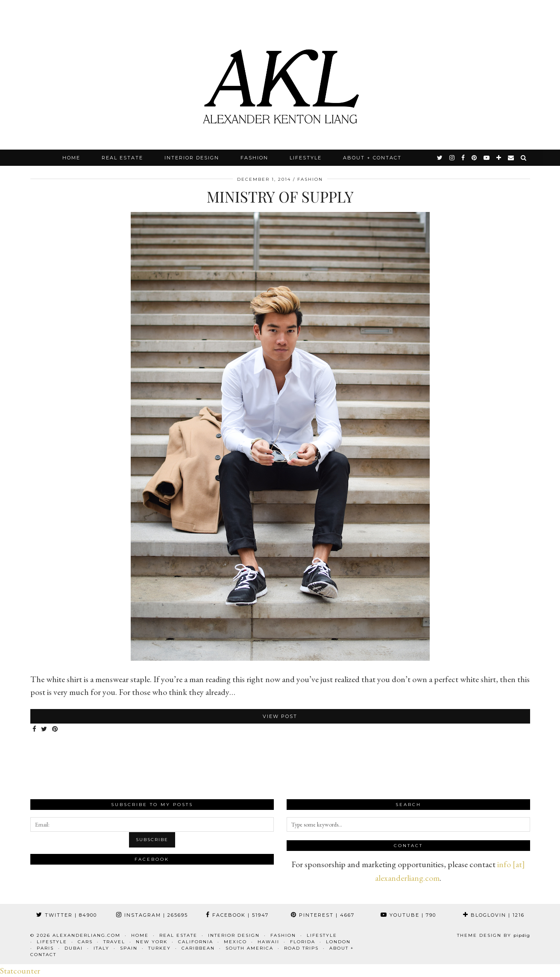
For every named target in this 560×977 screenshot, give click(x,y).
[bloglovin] (499, 158)
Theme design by (494, 935)
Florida (303, 942)
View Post (280, 716)
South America (249, 948)
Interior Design (192, 158)
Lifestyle (306, 158)
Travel (114, 942)
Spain (129, 948)
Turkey (160, 948)
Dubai (74, 948)
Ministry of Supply (280, 196)
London (338, 942)
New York (152, 942)
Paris (45, 948)
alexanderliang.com (86, 935)
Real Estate (122, 158)
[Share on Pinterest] (56, 729)
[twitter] (440, 158)
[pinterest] (475, 158)
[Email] (511, 158)
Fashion (254, 158)
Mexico (235, 942)
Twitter (67, 915)
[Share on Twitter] (45, 729)
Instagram (152, 915)
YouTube (408, 915)
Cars (85, 942)
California (196, 942)
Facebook (237, 915)
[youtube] (487, 158)
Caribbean (198, 948)
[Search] (524, 158)
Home (71, 158)
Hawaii (268, 942)
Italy (101, 948)
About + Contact (372, 158)
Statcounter (20, 971)
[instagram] (452, 158)
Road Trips (301, 948)
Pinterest (323, 915)
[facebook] (463, 158)
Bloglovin (494, 915)
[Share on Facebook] (35, 729)
